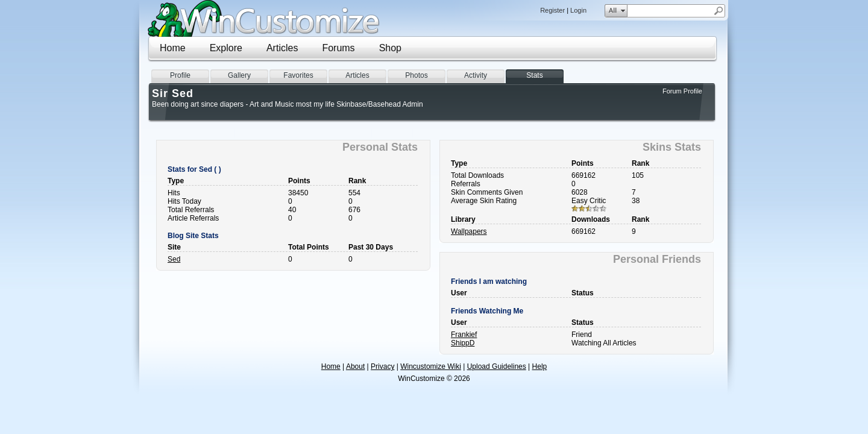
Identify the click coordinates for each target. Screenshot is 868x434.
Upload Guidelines (497, 366)
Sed (174, 259)
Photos (416, 75)
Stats (534, 75)
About (355, 366)
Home (173, 48)
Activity (476, 75)
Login (578, 10)
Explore (226, 48)
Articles (282, 48)
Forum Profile (682, 91)
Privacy (382, 366)
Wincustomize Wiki (431, 366)
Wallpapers (469, 231)
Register (552, 10)
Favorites (298, 75)
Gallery (239, 75)
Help (540, 366)
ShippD (463, 343)
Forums (338, 48)
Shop (390, 48)
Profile (180, 75)
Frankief (464, 335)
